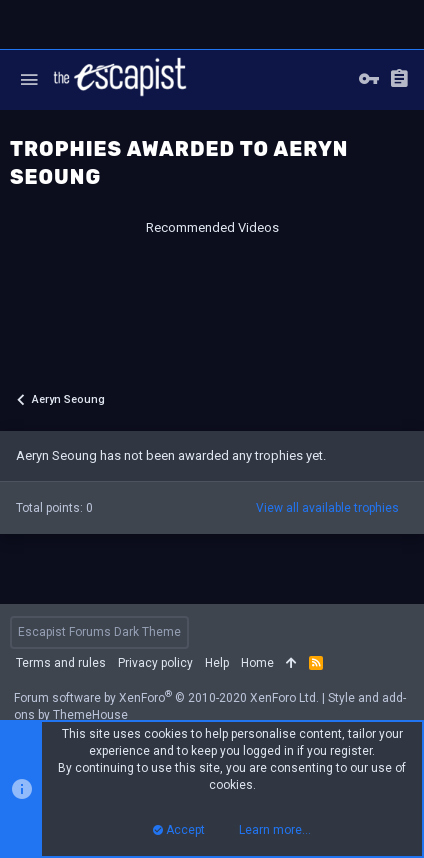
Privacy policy (155, 663)
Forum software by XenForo (166, 698)
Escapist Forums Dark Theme (99, 632)
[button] (29, 80)
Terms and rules (61, 663)
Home (257, 663)
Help (217, 663)
